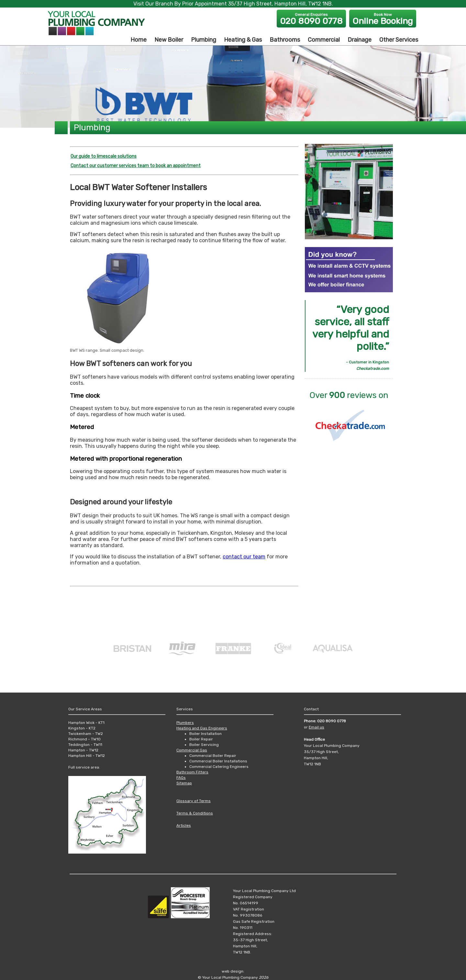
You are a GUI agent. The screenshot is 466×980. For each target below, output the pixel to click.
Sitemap (184, 783)
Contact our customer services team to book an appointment (136, 166)
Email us (316, 727)
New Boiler (169, 40)
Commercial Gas (192, 750)
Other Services (399, 40)
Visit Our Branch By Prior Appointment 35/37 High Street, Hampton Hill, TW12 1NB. (233, 4)
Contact (311, 709)
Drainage (360, 40)
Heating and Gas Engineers (202, 728)
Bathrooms (285, 40)
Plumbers (185, 723)
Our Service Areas (85, 709)
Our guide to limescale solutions (104, 156)
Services (185, 709)
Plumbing (204, 40)
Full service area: (84, 767)
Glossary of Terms (194, 801)
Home (139, 40)
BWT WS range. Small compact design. (107, 350)
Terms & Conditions (195, 813)
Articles (184, 825)
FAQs (181, 778)
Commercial (324, 40)
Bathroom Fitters (192, 772)
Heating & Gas (243, 40)
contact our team (244, 557)
